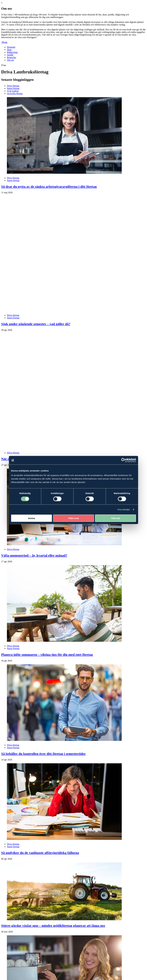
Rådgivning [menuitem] (12, 52)
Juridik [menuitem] (10, 55)
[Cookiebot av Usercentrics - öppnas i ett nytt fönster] (123, 460)
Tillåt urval (74, 518)
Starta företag (13, 88)
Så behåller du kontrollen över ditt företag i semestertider (43, 677)
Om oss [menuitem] (10, 60)
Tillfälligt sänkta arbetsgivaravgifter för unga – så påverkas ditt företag (54, 945)
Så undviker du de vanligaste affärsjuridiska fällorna (40, 776)
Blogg (5, 42)
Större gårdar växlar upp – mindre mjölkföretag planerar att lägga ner (53, 849)
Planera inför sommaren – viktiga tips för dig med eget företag (47, 578)
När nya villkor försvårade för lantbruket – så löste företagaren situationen (56, 382)
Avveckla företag (15, 93)
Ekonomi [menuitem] (11, 47)
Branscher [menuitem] (12, 57)
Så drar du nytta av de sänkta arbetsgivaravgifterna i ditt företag (49, 187)
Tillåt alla (116, 518)
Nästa (12, 954)
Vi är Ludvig (13, 91)
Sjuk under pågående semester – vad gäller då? (36, 286)
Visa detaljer (124, 509)
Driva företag (13, 86)
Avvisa (32, 518)
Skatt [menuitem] (9, 50)
